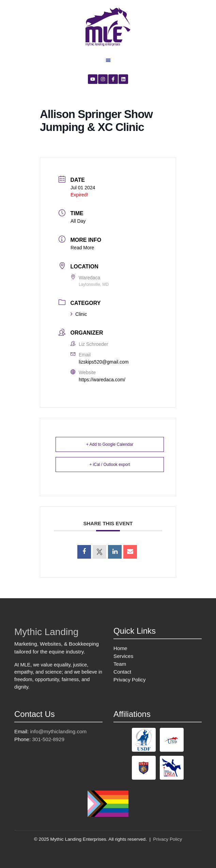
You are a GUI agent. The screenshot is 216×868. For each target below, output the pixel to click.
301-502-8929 (48, 739)
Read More (82, 248)
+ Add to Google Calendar (110, 444)
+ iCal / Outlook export (110, 465)
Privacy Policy (130, 680)
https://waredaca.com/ (102, 380)
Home (120, 648)
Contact (122, 672)
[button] (108, 60)
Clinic (79, 314)
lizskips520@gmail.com (104, 362)
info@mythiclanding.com (58, 731)
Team (120, 664)
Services (123, 656)
